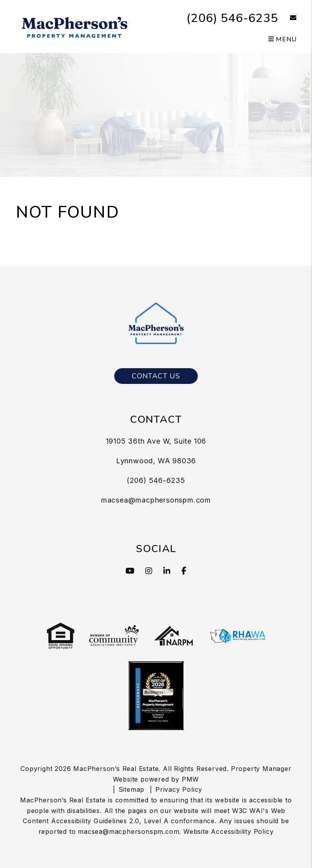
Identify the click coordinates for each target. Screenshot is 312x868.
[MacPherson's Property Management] (75, 26)
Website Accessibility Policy (228, 831)
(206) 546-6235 (232, 18)
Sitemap (132, 789)
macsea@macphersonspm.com (156, 500)
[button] (287, 18)
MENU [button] (282, 39)
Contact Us (156, 376)
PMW (190, 779)
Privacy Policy (179, 789)
